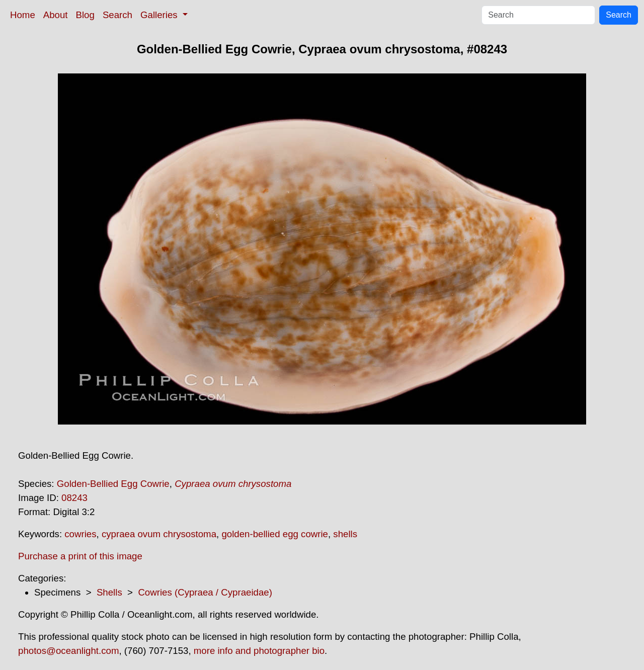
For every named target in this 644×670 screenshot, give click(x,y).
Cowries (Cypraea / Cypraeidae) (205, 592)
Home (23, 15)
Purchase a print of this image (80, 556)
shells (345, 534)
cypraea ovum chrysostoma (159, 534)
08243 (74, 498)
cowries (80, 534)
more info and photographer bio (259, 651)
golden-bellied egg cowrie (275, 534)
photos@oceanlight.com (68, 651)
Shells (109, 592)
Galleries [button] (160, 15)
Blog (85, 15)
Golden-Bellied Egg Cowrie (113, 484)
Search (117, 15)
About (56, 15)
